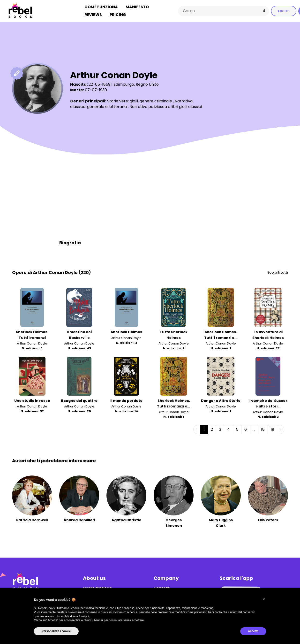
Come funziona (101, 7)
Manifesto (137, 7)
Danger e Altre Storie (221, 400)
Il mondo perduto (126, 400)
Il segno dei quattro (79, 400)
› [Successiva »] (281, 429)
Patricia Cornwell (32, 520)
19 (272, 429)
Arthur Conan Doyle (32, 343)
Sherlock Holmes (127, 332)
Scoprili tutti (278, 272)
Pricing (118, 15)
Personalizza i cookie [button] (56, 631)
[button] (264, 599)
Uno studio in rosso (32, 400)
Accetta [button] (253, 631)
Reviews (93, 15)
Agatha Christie (126, 520)
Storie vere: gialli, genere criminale (140, 101)
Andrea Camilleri (79, 520)
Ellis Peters (268, 520)
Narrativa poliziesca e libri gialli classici (166, 106)
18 (263, 429)
